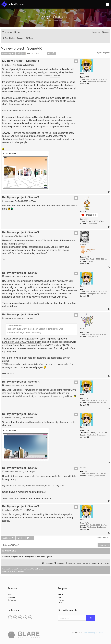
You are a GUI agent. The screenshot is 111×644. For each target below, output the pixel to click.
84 (86, 471)
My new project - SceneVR (21, 48)
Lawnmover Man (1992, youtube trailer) (22, 342)
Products (11, 597)
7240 (87, 332)
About (10, 595)
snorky (83, 211)
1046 (87, 77)
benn (82, 74)
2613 (87, 257)
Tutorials (61, 600)
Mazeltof (21, 571)
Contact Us (12, 600)
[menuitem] (17, 32)
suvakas (83, 244)
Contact (61, 602)
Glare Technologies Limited (93, 633)
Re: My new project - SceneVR (21, 197)
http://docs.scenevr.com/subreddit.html (21, 111)
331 (87, 219)
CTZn (82, 329)
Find (91, 618)
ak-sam (83, 468)
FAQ (59, 597)
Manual (60, 595)
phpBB (15, 569)
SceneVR (55, 76)
